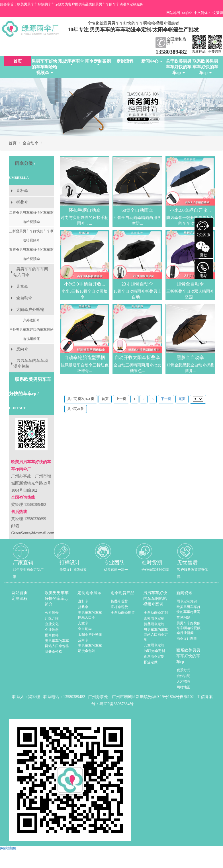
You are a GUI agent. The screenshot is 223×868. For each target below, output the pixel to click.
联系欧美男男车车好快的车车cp (205, 67)
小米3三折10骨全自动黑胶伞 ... (84, 294)
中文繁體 (216, 13)
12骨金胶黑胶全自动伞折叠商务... (190, 368)
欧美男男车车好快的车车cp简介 (57, 599)
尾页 (182, 399)
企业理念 (52, 630)
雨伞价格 (52, 635)
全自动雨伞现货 (123, 613)
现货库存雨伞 (71, 62)
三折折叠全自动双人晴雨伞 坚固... (190, 294)
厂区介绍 (52, 618)
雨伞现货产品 (122, 593)
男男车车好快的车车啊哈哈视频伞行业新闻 (189, 628)
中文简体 (201, 13)
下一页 (166, 399)
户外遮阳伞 (31, 320)
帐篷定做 (151, 662)
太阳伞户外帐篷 (30, 310)
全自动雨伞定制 (156, 613)
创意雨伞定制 (154, 656)
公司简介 (52, 613)
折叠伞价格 (54, 652)
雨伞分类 (24, 163)
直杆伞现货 (119, 607)
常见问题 (183, 617)
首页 (18, 61)
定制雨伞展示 (89, 593)
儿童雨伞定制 (154, 645)
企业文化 (52, 624)
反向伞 (22, 349)
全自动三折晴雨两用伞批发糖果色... (137, 368)
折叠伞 (22, 202)
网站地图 (173, 13)
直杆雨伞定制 (154, 618)
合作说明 (183, 676)
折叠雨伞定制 (154, 624)
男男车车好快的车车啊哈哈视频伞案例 (155, 599)
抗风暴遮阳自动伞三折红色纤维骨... (85, 368)
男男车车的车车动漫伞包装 (31, 363)
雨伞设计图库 (187, 639)
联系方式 (183, 670)
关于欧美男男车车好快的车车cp (179, 67)
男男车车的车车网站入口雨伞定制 (156, 635)
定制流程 (125, 61)
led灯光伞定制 (155, 651)
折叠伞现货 (119, 601)
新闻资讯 (184, 593)
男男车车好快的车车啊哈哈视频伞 (44, 67)
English (187, 13)
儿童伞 (22, 287)
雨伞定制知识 (187, 601)
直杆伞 (22, 191)
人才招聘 (183, 682)
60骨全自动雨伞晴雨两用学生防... (137, 220)
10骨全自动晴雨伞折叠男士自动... (137, 294)
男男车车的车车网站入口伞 (31, 272)
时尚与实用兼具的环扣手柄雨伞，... (85, 220)
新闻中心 (152, 61)
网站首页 (20, 593)
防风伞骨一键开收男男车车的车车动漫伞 (190, 220)
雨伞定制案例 (98, 62)
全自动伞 (30, 143)
